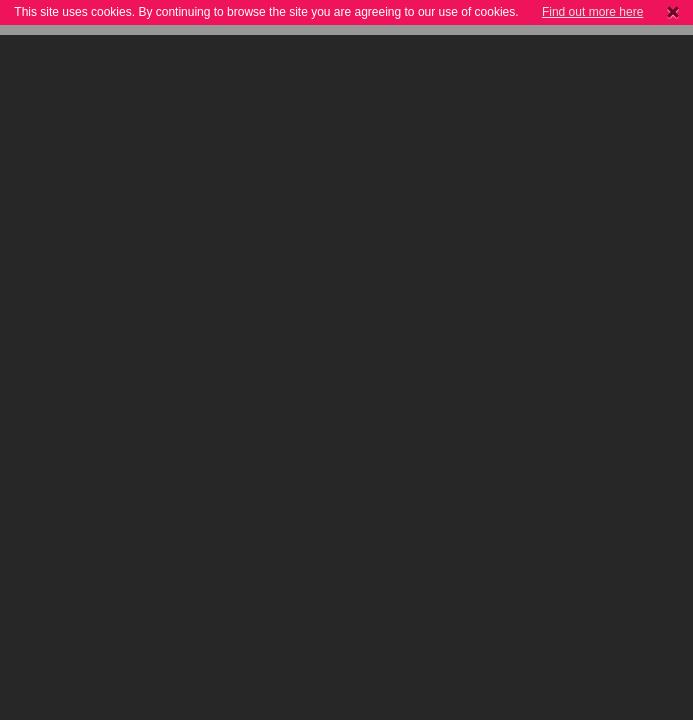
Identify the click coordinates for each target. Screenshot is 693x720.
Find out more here (592, 12)
